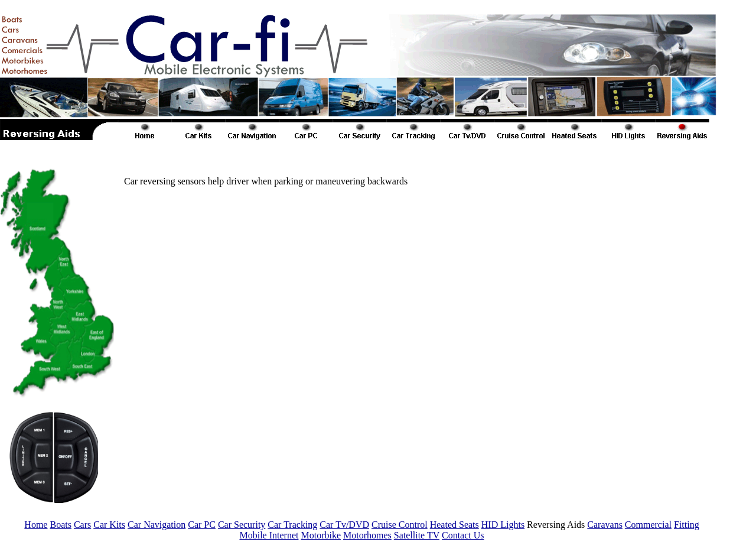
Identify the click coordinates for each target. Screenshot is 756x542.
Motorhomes (367, 535)
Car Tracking (292, 525)
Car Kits (109, 525)
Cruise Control (400, 525)
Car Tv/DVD (344, 525)
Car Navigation (157, 525)
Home (36, 525)
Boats (60, 525)
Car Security (242, 525)
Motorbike (321, 535)
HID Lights (503, 525)
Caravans (605, 525)
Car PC (202, 525)
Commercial (648, 525)
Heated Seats (454, 525)
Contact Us (463, 535)
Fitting (687, 525)
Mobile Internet (269, 535)
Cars (82, 525)
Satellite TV (417, 535)
